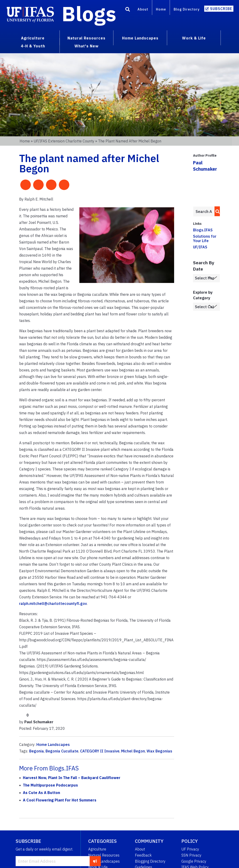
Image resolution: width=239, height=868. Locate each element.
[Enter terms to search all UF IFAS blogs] (204, 212)
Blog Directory (187, 9)
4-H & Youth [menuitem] (33, 46)
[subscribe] (95, 861)
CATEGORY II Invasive (100, 751)
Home (161, 9)
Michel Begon (133, 751)
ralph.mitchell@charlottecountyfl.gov (53, 603)
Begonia (37, 751)
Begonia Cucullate (62, 751)
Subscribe (221, 9)
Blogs (89, 14)
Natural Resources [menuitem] (86, 38)
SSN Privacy (191, 855)
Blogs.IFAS (203, 230)
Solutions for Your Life (205, 238)
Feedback (143, 855)
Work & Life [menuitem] (194, 38)
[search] (216, 211)
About (143, 9)
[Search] (128, 10)
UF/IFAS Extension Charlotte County (64, 141)
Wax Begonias (159, 751)
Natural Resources (104, 855)
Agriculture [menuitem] (33, 38)
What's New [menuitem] (86, 46)
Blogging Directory (150, 861)
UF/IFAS (200, 247)
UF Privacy (190, 849)
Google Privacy (194, 861)
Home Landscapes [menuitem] (140, 38)
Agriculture (97, 849)
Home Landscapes (53, 745)
